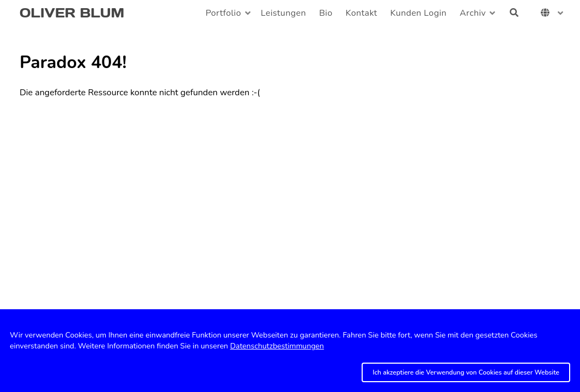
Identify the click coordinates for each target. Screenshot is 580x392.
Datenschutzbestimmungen (277, 346)
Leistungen (283, 13)
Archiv (473, 13)
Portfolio (223, 13)
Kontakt (362, 13)
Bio (326, 13)
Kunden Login (419, 13)
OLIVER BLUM (72, 13)
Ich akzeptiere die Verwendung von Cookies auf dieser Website (466, 372)
